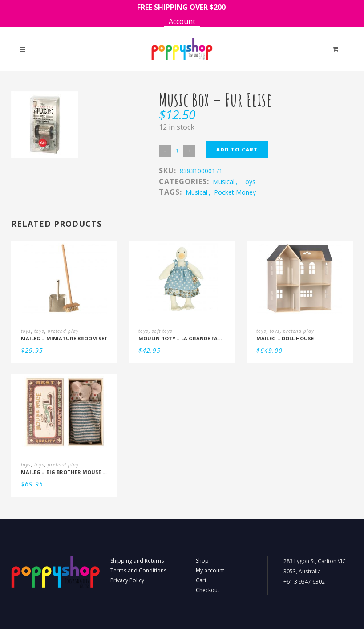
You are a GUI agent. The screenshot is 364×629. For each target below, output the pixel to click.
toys (248, 182)
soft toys (162, 331)
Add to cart (237, 149)
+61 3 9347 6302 (304, 582)
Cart (201, 580)
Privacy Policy (127, 580)
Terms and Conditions (138, 570)
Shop (202, 561)
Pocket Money (235, 192)
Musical (196, 192)
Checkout (208, 590)
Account (182, 21)
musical (224, 182)
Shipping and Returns (137, 561)
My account (210, 570)
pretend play (63, 331)
